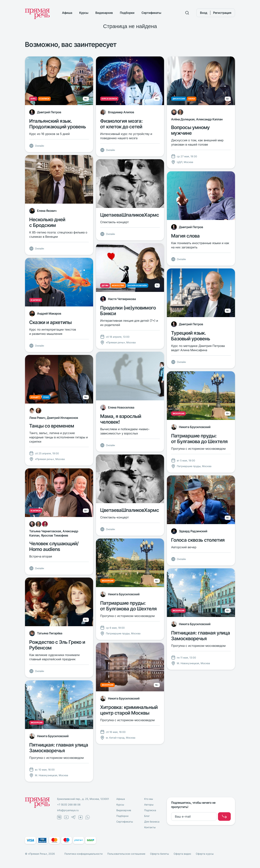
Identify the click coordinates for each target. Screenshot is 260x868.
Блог (147, 816)
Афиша (67, 13)
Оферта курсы (205, 854)
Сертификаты (151, 13)
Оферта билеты (159, 854)
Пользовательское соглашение (126, 854)
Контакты (150, 827)
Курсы (84, 13)
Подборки (127, 13)
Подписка (150, 810)
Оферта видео (182, 854)
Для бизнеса (152, 822)
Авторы (149, 805)
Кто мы (149, 799)
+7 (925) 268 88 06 (69, 805)
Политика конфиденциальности (83, 854)
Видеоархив (104, 13)
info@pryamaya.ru (68, 810)
